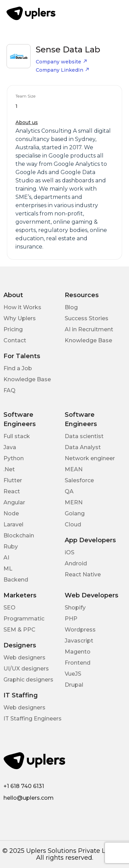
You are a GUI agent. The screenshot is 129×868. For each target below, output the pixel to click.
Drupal (74, 685)
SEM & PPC (19, 630)
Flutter (13, 480)
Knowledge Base (88, 340)
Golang (75, 513)
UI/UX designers (26, 669)
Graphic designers (28, 680)
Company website (62, 62)
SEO (9, 608)
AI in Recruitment (89, 329)
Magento (78, 652)
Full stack (17, 436)
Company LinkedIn (63, 70)
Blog (71, 307)
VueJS (73, 674)
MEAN (74, 469)
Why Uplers (20, 318)
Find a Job (18, 368)
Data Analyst (83, 447)
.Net (9, 469)
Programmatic (24, 619)
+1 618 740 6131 (24, 786)
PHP (71, 619)
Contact (15, 340)
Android (76, 563)
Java (10, 447)
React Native (83, 574)
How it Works (22, 307)
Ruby (11, 547)
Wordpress (80, 630)
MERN (74, 502)
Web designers (24, 658)
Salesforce (79, 480)
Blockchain (19, 536)
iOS (69, 552)
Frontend (78, 663)
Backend (16, 580)
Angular (14, 502)
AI (6, 558)
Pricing (13, 329)
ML (8, 569)
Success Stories (87, 318)
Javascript (79, 641)
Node (11, 513)
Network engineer (90, 458)
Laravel (13, 524)
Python (14, 458)
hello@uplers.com (29, 798)
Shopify (75, 608)
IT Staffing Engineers (33, 719)
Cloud (73, 524)
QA (69, 491)
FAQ (9, 390)
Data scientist (84, 436)
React (12, 491)
